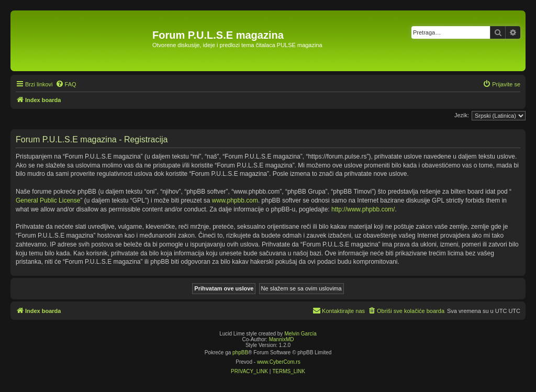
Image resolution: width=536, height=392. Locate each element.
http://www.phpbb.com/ (363, 209)
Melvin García (300, 334)
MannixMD (282, 339)
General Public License (48, 200)
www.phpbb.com (235, 200)
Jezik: (462, 115)
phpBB (240, 352)
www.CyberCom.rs (279, 362)
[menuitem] (66, 84)
